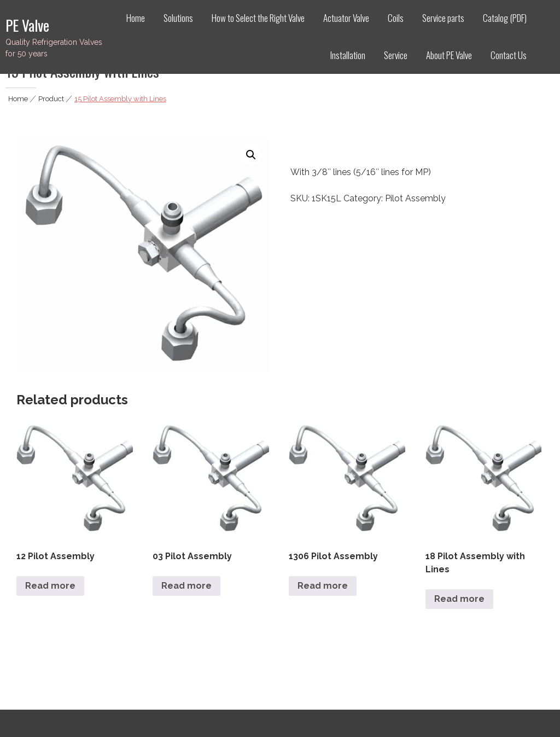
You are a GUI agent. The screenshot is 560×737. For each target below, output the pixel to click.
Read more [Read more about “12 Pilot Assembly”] (50, 586)
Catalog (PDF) (505, 18)
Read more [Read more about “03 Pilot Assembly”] (186, 586)
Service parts (443, 18)
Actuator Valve (346, 18)
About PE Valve (449, 55)
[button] (251, 155)
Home (136, 18)
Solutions (178, 18)
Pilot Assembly (415, 198)
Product (51, 99)
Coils (396, 18)
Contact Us (509, 55)
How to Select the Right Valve (258, 18)
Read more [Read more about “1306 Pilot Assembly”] (323, 586)
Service (396, 55)
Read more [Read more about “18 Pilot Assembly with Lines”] (459, 599)
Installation (348, 55)
